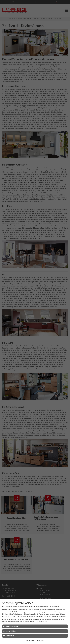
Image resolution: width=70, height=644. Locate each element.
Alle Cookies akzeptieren (10, 626)
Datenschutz (40, 641)
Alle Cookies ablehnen (10, 631)
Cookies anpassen (9, 636)
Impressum (30, 641)
